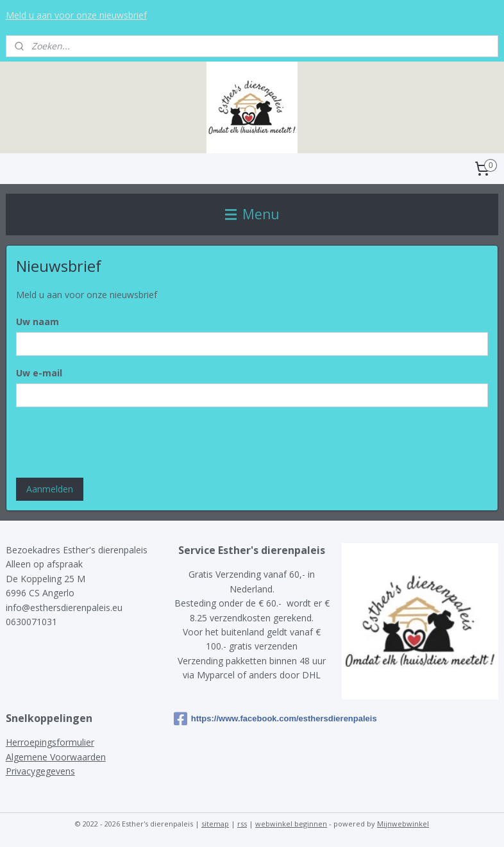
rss (242, 824)
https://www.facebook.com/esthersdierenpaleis (252, 719)
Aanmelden (50, 489)
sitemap (215, 824)
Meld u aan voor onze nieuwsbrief (76, 15)
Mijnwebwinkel (403, 824)
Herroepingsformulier (50, 742)
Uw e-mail (39, 373)
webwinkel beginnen (291, 824)
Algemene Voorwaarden (56, 757)
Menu (252, 214)
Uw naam (38, 322)
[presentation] (113, 442)
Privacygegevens (40, 771)
